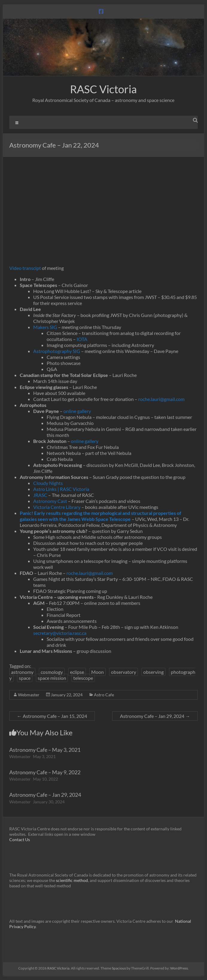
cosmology (52, 672)
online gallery (77, 411)
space (25, 678)
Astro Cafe (104, 695)
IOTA (82, 339)
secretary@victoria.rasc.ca (60, 633)
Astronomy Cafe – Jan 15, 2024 (52, 716)
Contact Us (20, 840)
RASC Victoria (103, 89)
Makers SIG (45, 327)
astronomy (22, 672)
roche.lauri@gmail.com (161, 399)
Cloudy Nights (48, 483)
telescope (83, 678)
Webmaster (29, 695)
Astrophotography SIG (57, 351)
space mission (52, 678)
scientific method (72, 880)
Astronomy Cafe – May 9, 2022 (45, 772)
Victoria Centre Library (57, 507)
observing (153, 672)
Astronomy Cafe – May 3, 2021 (45, 750)
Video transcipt (25, 268)
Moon (98, 672)
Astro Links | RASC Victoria (61, 489)
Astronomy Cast (50, 501)
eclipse (77, 672)
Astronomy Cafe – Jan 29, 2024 (155, 716)
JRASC (40, 495)
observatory (124, 672)
